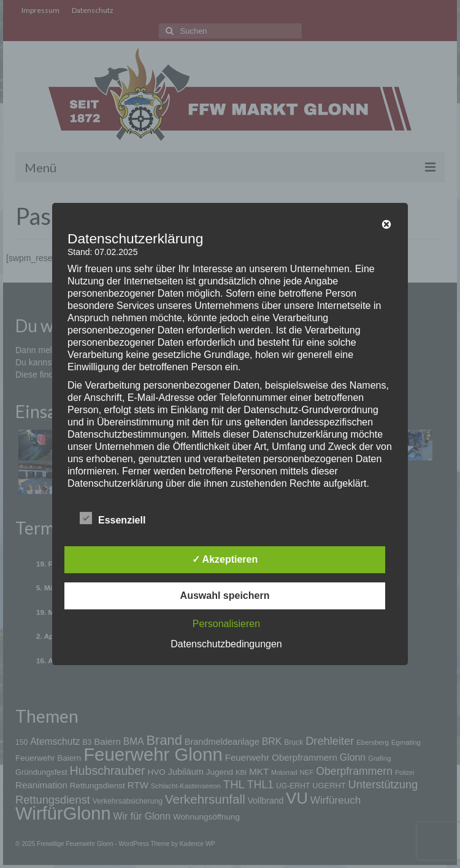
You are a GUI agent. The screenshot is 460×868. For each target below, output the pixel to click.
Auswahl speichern (225, 596)
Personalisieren (226, 624)
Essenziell (113, 519)
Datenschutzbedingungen (226, 644)
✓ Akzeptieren (225, 559)
